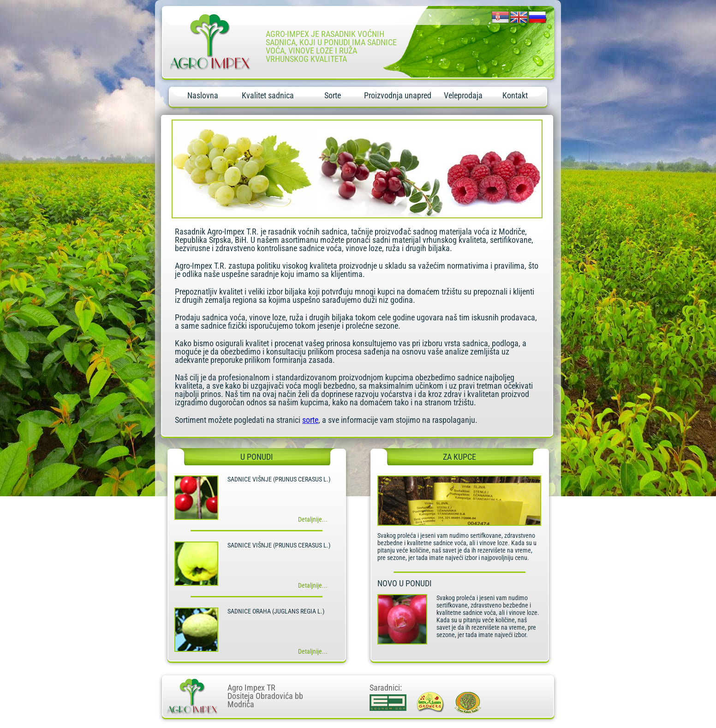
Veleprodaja (463, 95)
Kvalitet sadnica (268, 95)
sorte (310, 420)
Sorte (333, 95)
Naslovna (203, 95)
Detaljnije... (313, 519)
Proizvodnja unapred (398, 95)
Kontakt (515, 95)
